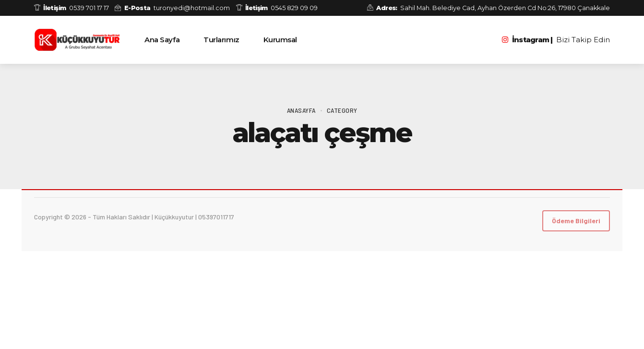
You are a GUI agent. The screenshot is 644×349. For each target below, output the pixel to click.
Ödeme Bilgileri (576, 221)
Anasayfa (301, 110)
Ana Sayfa (162, 40)
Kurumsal (280, 40)
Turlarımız (221, 40)
